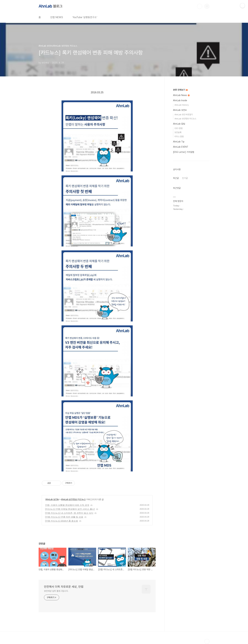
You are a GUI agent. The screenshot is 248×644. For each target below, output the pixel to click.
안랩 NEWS (57, 17)
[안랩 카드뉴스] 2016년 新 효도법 (62, 521)
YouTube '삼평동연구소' (85, 17)
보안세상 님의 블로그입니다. (56, 591)
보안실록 (178, 132)
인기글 (185, 178)
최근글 (176, 178)
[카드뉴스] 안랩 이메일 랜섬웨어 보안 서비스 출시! (70, 509)
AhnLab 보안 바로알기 (184, 115)
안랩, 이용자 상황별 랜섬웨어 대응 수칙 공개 (67, 505)
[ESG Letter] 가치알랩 (184, 152)
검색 (200, 6)
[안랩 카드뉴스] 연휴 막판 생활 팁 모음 (64, 517)
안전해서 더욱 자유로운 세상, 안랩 (64, 587)
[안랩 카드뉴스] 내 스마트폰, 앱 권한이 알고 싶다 (69, 513)
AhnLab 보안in (52, 499)
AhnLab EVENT (181, 147)
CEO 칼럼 (178, 128)
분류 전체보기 (180, 90)
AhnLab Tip (179, 142)
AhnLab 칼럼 (179, 124)
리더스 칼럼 (179, 136)
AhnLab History (182, 105)
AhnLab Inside (180, 100)
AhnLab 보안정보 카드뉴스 (73, 499)
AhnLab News (181, 95)
